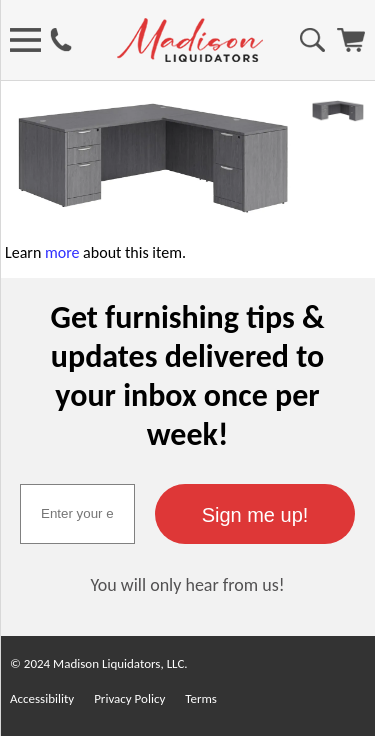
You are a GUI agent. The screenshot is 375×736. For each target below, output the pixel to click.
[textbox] (77, 514)
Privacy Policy (129, 698)
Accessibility (42, 698)
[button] (255, 514)
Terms (201, 698)
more (62, 252)
